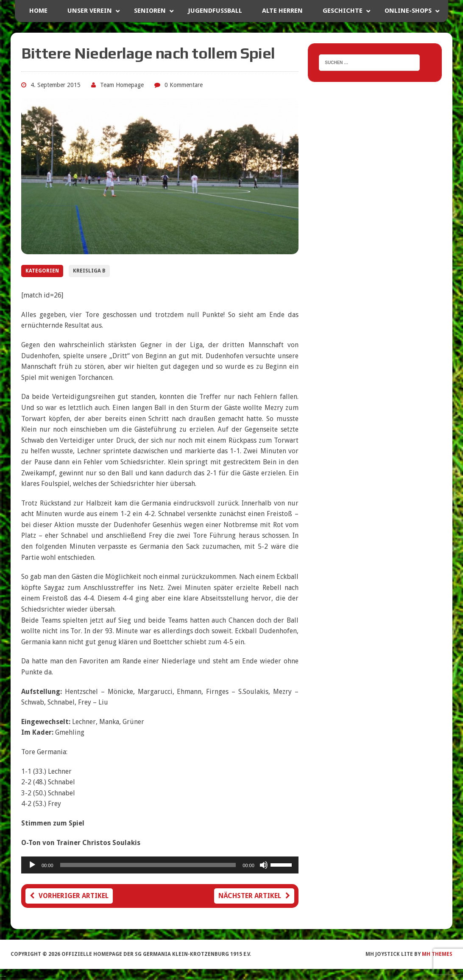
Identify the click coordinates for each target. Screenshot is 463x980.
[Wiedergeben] (32, 865)
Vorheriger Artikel (69, 896)
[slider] (148, 865)
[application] (160, 865)
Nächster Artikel (254, 896)
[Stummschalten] (264, 865)
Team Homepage (122, 85)
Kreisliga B (89, 271)
